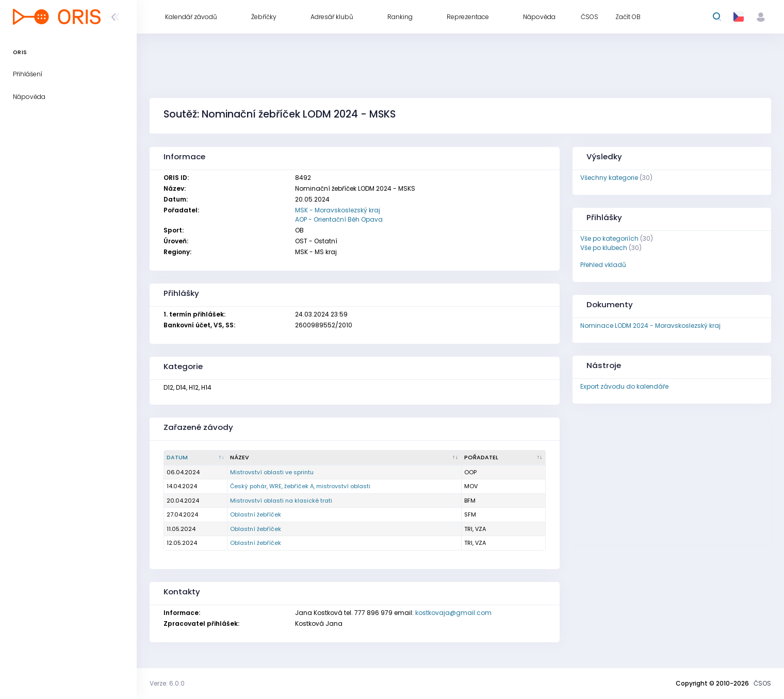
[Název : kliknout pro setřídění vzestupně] (344, 458)
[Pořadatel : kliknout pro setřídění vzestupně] (504, 458)
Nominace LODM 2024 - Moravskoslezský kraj (650, 326)
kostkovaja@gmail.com (453, 613)
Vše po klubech (604, 248)
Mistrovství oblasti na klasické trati (281, 501)
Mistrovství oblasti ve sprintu (272, 472)
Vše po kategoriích (609, 238)
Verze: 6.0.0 (167, 683)
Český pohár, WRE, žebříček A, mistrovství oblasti (300, 486)
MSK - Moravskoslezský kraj (338, 210)
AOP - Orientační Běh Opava (339, 219)
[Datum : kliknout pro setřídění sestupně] (196, 458)
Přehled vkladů (603, 265)
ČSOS (762, 683)
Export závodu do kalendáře (624, 386)
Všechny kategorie (609, 178)
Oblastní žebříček (256, 514)
